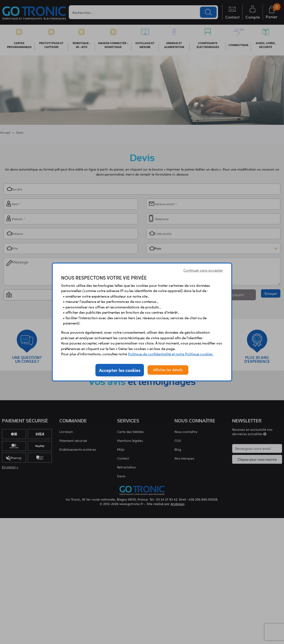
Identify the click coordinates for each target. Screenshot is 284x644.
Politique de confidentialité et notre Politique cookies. (171, 354)
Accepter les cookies (120, 370)
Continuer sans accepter (203, 270)
